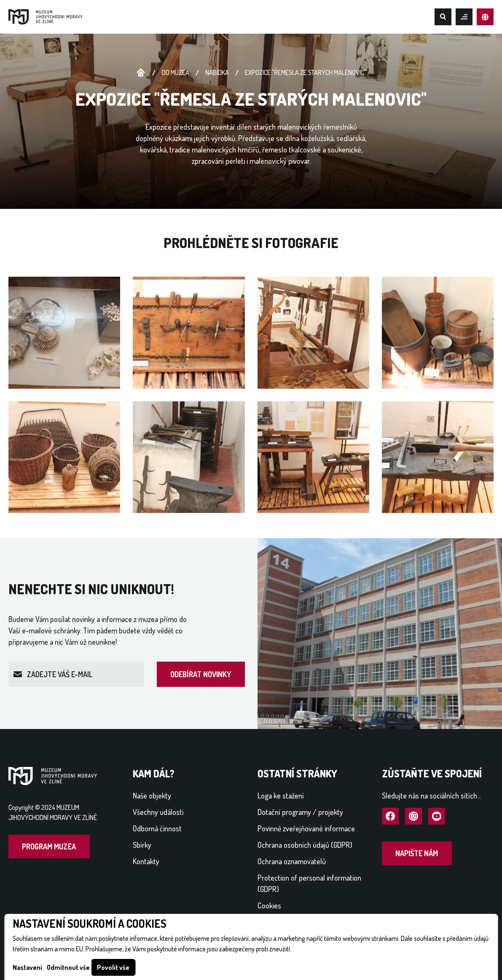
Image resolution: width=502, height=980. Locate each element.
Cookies (269, 905)
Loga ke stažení (281, 796)
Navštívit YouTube (437, 817)
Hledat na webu (443, 17)
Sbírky (142, 845)
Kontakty (146, 861)
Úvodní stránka (141, 73)
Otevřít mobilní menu (464, 17)
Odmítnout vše (68, 967)
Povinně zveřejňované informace (306, 828)
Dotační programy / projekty (300, 812)
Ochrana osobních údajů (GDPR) (305, 845)
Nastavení (27, 967)
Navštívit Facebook (390, 817)
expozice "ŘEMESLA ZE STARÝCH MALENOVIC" (306, 72)
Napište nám (417, 853)
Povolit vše (113, 967)
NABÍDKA (217, 72)
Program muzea (49, 846)
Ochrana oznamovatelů (292, 861)
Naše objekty (152, 796)
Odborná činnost (157, 828)
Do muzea (176, 72)
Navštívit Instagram (413, 817)
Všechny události (158, 812)
